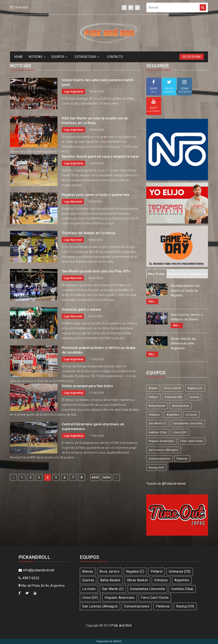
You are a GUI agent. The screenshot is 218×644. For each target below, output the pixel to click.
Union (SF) (180, 432)
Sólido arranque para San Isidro (87, 386)
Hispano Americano (161, 441)
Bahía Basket (157, 406)
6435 (95, 477)
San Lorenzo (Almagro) (164, 450)
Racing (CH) (156, 468)
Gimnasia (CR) (174, 397)
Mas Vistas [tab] (157, 274)
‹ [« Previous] (13, 477)
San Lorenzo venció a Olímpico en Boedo (187, 317)
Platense (182, 459)
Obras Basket (181, 406)
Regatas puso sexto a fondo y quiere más (96, 195)
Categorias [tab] (198, 274)
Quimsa (194, 397)
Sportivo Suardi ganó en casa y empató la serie (100, 156)
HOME (19, 57)
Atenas (153, 388)
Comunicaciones (159, 459)
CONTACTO (115, 57)
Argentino (173, 415)
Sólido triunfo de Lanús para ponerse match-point (98, 82)
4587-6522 (29, 578)
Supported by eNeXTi (109, 641)
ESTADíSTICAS (87, 57)
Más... (152, 301)
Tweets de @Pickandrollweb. (166, 484)
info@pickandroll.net (37, 570)
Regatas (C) (195, 388)
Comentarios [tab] (177, 274)
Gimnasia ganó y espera (81, 309)
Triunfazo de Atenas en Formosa (88, 233)
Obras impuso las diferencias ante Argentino (184, 343)
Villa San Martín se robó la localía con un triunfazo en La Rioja (95, 121)
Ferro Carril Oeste (192, 441)
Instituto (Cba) (158, 432)
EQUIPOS (59, 57)
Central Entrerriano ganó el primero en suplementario (93, 427)
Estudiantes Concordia (188, 423)
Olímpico (154, 415)
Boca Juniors (173, 388)
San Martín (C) (158, 423)
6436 (107, 477)
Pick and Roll (121, 625)
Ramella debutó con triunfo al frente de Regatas (185, 291)
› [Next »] (116, 477)
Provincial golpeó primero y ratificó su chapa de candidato (99, 350)
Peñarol (153, 397)
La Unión (191, 415)
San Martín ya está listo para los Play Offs (96, 271)
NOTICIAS (37, 57)
